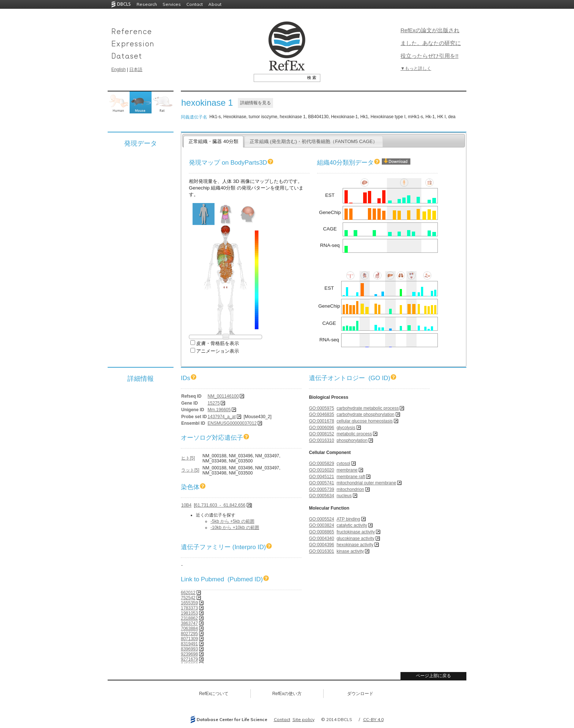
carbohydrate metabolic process (368, 408)
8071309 (189, 639)
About (215, 4)
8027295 (189, 634)
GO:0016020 (322, 470)
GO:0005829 (322, 464)
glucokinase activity (355, 539)
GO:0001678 (322, 421)
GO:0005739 (322, 489)
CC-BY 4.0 (373, 719)
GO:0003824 (322, 525)
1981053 (189, 613)
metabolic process (354, 434)
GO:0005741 (322, 483)
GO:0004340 (322, 539)
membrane (347, 470)
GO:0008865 (322, 532)
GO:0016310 (322, 440)
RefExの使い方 (287, 694)
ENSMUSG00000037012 (232, 423)
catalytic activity (352, 525)
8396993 (189, 649)
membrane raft (351, 477)
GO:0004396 (322, 545)
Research (147, 4)
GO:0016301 (322, 551)
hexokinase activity (355, 545)
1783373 (189, 608)
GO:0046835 (322, 414)
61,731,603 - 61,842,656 (220, 505)
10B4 (186, 505)
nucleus (344, 496)
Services (172, 4)
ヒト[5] (188, 458)
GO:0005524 (322, 519)
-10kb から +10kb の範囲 (235, 528)
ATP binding (348, 519)
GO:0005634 (322, 496)
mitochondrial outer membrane (366, 483)
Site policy (303, 719)
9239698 (189, 654)
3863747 (189, 623)
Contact (195, 4)
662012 (188, 593)
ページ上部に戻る (433, 676)
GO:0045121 (322, 477)
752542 (188, 598)
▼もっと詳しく (416, 68)
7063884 (189, 628)
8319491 (189, 644)
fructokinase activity (356, 532)
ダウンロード (360, 694)
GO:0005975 (322, 408)
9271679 (189, 659)
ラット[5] (190, 470)
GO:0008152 (322, 434)
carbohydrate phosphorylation (365, 414)
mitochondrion (350, 489)
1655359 (189, 603)
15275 (214, 403)
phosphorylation (352, 440)
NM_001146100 (223, 396)
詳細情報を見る (256, 103)
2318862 (189, 618)
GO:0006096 (322, 428)
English (118, 70)
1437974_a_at (222, 417)
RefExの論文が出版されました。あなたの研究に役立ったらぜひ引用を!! (431, 43)
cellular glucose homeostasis (364, 421)
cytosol (343, 464)
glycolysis (346, 428)
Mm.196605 (219, 410)
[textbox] (279, 78)
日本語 (136, 70)
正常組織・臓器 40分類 (213, 141)
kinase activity (350, 551)
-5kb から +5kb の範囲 (232, 521)
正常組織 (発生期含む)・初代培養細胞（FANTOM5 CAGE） (314, 141)
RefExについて (214, 694)
